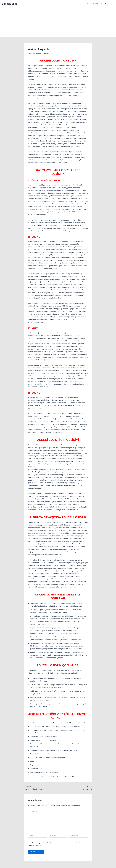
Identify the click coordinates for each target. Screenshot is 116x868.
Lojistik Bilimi (10, 4)
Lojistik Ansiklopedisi (82, 4)
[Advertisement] (58, 22)
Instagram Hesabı (48, 776)
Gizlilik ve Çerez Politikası (103, 4)
